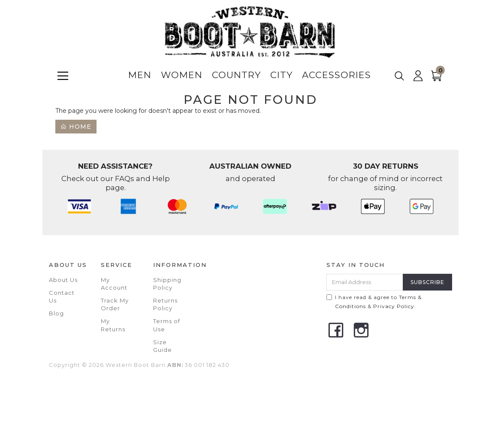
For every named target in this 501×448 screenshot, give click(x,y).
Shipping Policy (167, 284)
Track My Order (115, 304)
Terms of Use (167, 325)
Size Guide (163, 346)
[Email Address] (365, 282)
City (281, 75)
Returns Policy (165, 304)
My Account (114, 284)
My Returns (113, 325)
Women (182, 75)
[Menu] (63, 76)
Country (236, 75)
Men (140, 75)
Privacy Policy (394, 306)
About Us (63, 280)
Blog (56, 313)
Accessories (337, 75)
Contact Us (62, 297)
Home (76, 127)
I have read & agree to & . (374, 302)
